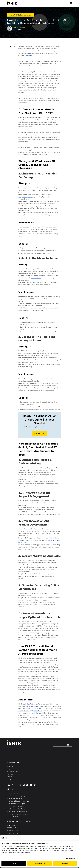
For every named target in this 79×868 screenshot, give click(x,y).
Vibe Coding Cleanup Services (17, 812)
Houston (26, 711)
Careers (10, 777)
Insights (10, 769)
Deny (14, 863)
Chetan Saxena (19, 28)
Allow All (65, 863)
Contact (10, 779)
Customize (40, 863)
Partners (10, 774)
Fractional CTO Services (15, 817)
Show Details (70, 858)
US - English (62, 745)
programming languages (27, 197)
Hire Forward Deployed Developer (18, 801)
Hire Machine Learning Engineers (18, 796)
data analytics (36, 278)
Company (10, 766)
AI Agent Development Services (18, 814)
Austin (21, 711)
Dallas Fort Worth (31, 704)
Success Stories (12, 771)
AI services (28, 55)
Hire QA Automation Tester (16, 809)
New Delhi (34, 713)
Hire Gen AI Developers (15, 798)
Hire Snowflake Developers (16, 804)
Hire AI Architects (13, 793)
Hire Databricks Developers (16, 806)
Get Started (40, 433)
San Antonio (37, 711)
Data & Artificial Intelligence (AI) (20, 15)
